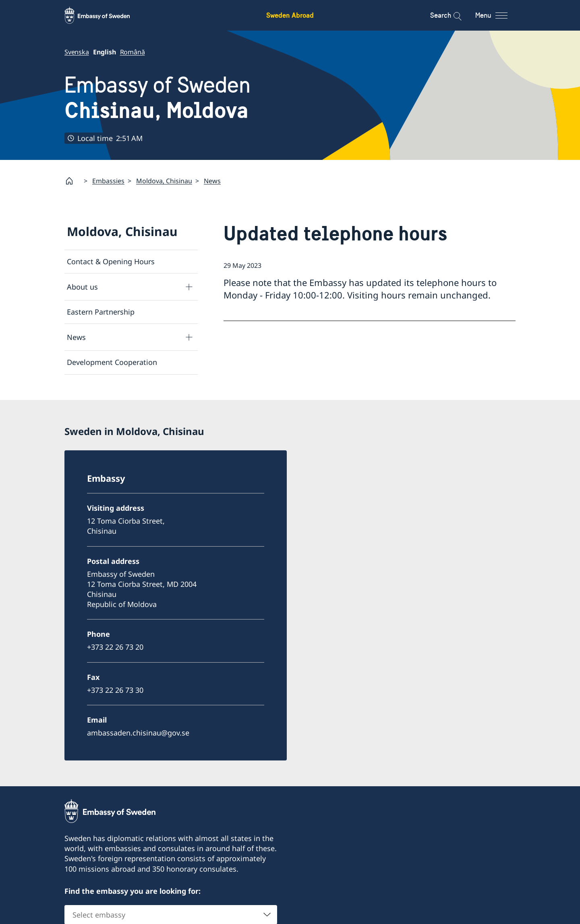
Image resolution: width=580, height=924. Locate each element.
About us (82, 286)
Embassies (108, 180)
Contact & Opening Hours (111, 261)
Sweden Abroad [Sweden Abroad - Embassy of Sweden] (290, 15)
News (212, 180)
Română (133, 52)
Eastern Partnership (101, 312)
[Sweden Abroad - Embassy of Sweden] (105, 15)
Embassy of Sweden (157, 98)
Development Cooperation (112, 362)
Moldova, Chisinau (164, 180)
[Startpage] (72, 181)
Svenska (77, 52)
